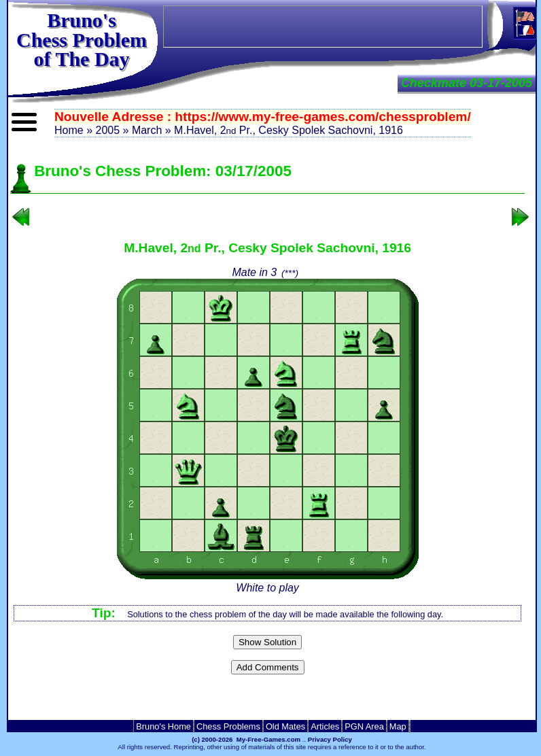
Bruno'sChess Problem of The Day (82, 39)
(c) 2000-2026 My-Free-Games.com (246, 739)
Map (398, 726)
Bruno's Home (163, 726)
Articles (325, 726)
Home (69, 130)
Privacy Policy (330, 739)
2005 (107, 130)
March (147, 130)
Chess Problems (228, 726)
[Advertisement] (268, 701)
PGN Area (364, 726)
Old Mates (285, 726)
